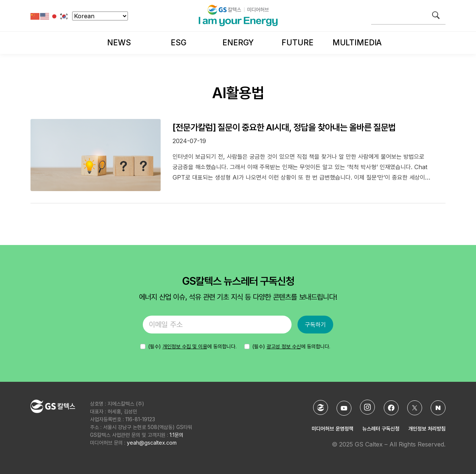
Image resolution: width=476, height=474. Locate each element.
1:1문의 (176, 435)
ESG (178, 43)
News (119, 43)
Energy (238, 43)
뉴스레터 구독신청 (381, 428)
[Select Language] (100, 16)
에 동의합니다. (192, 346)
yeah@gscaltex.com (152, 443)
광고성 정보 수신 (284, 346)
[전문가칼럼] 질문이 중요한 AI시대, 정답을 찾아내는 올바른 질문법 (284, 127)
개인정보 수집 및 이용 (185, 346)
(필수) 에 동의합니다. (291, 346)
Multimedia (357, 43)
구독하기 (315, 325)
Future (297, 43)
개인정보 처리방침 (427, 428)
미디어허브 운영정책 (332, 428)
